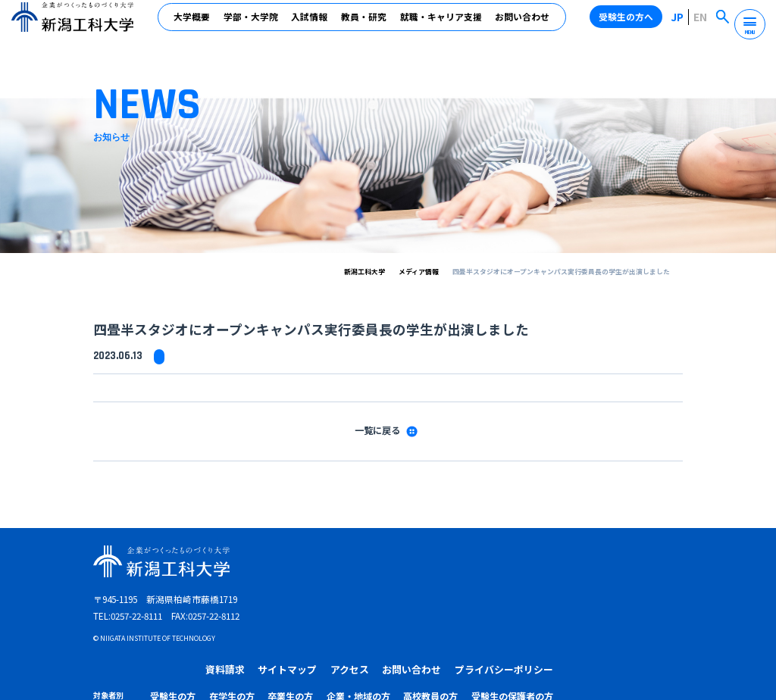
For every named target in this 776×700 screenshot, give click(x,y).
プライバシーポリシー (637, 561)
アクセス (493, 561)
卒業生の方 (457, 586)
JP (682, 23)
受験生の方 (355, 586)
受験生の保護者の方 (649, 586)
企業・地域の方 (516, 586)
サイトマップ (434, 561)
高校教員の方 (579, 586)
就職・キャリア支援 (443, 23)
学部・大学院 (252, 23)
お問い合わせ (524, 23)
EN (703, 23)
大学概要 (193, 23)
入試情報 (311, 23)
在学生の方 (406, 586)
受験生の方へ (631, 23)
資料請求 (376, 561)
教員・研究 (365, 23)
